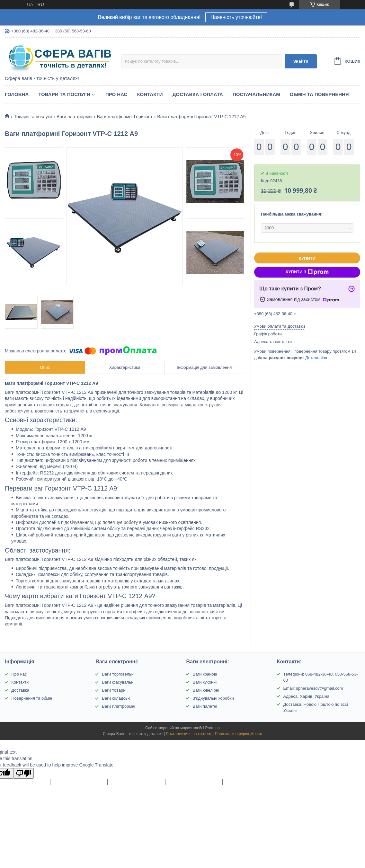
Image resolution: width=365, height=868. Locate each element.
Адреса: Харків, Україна (306, 696)
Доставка (20, 690)
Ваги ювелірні (206, 690)
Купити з (307, 272)
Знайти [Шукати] (301, 61)
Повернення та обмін (32, 698)
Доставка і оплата (198, 94)
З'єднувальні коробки (213, 698)
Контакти (150, 94)
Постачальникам (256, 94)
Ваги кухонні (205, 682)
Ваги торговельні (118, 674)
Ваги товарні (114, 690)
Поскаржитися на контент (189, 734)
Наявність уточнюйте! (236, 17)
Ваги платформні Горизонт (125, 117)
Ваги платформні (74, 117)
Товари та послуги (64, 94)
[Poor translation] (23, 773)
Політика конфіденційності (238, 734)
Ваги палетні (205, 706)
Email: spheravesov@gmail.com (313, 688)
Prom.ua (213, 728)
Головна (17, 94)
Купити (307, 258)
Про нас (116, 94)
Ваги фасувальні (118, 682)
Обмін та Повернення (319, 94)
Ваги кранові (205, 674)
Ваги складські (116, 698)
